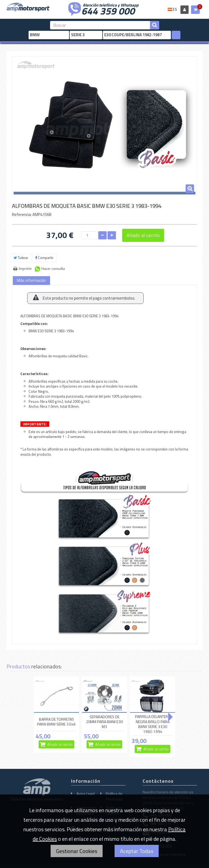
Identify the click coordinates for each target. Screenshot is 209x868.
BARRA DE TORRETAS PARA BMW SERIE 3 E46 (56, 722)
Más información (31, 280)
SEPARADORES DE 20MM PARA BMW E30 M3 (104, 722)
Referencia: (22, 214)
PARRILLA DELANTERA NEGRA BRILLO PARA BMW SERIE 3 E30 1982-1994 (153, 724)
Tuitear (21, 258)
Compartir (44, 258)
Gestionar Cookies (77, 851)
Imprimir (25, 269)
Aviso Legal (86, 794)
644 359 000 (108, 10)
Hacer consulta (53, 269)
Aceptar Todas (137, 851)
